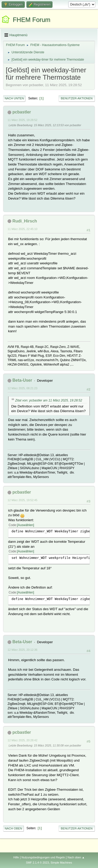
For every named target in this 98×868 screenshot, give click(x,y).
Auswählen (25, 525)
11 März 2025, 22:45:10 (22, 229)
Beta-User (22, 380)
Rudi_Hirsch (25, 221)
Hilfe (16, 857)
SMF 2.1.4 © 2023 (37, 863)
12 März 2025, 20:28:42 (22, 740)
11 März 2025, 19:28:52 (22, 120)
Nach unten (14, 98)
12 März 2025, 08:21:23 (22, 388)
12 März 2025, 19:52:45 (22, 500)
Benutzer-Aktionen (77, 98)
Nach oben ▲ (76, 857)
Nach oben (13, 828)
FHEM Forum (32, 20)
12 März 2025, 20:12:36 (22, 650)
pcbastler (22, 112)
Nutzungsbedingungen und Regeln (43, 857)
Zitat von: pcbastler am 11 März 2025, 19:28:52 (49, 400)
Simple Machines (61, 863)
